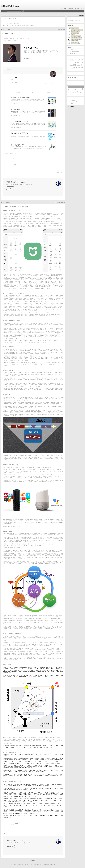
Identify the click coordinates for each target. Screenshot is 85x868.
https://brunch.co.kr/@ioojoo (10, 40)
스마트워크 (70, 63)
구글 (78, 66)
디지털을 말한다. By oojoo (10, 6)
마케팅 (77, 59)
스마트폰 (79, 63)
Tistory (53, 864)
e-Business (77, 69)
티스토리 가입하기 (79, 107)
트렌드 (75, 63)
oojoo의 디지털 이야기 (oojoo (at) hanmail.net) (19, 184)
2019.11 (76, 87)
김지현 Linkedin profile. (73, 102)
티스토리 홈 (71, 107)
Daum (42, 864)
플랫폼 (75, 66)
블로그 (77, 67)
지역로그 (15, 864)
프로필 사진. (70, 103)
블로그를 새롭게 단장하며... (74, 51)
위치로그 (77, 8)
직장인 (72, 69)
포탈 (82, 63)
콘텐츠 (69, 69)
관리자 (23, 864)
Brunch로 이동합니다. (14, 23)
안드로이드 (70, 64)
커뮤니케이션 (79, 64)
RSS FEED (83, 15)
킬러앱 (80, 59)
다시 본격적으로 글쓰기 (73, 50)
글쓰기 (27, 864)
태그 (65, 8)
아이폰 (73, 59)
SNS (82, 67)
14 (78, 91)
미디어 (72, 61)
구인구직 (73, 67)
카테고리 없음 (62, 30)
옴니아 (74, 64)
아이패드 (81, 61)
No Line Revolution (61, 203)
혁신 (78, 61)
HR (80, 67)
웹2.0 (71, 66)
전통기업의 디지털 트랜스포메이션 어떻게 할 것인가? (22, 25)
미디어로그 (70, 8)
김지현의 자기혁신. (72, 100)
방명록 (82, 8)
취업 (75, 61)
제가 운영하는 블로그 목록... (74, 53)
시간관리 (70, 59)
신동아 (69, 67)
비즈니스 (81, 66)
